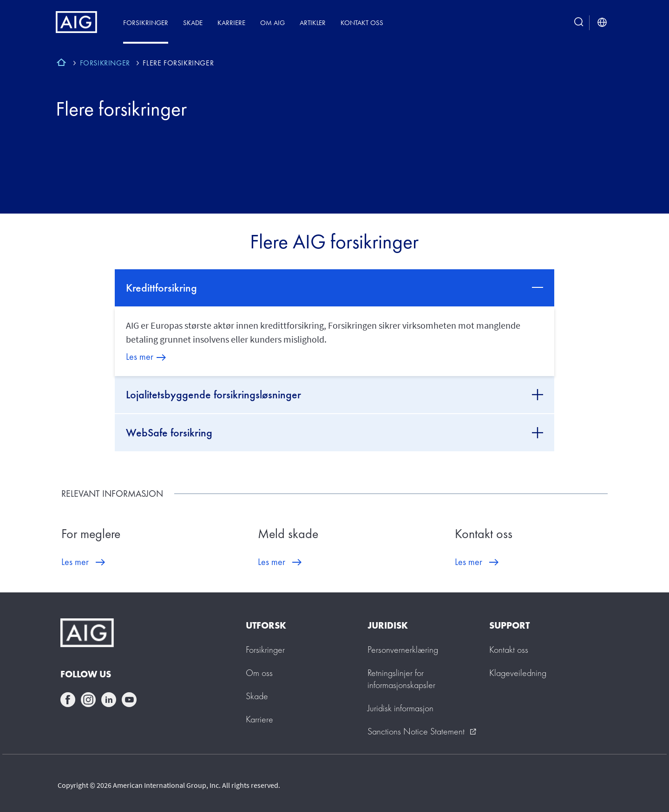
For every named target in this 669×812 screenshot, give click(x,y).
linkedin (109, 700)
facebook (68, 700)
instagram (88, 700)
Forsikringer (146, 23)
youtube (129, 700)
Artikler (313, 23)
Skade (193, 23)
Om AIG (272, 23)
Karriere (231, 23)
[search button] (579, 23)
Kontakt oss (362, 23)
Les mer (140, 357)
